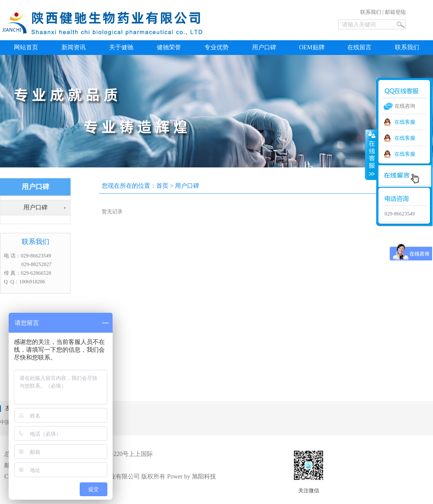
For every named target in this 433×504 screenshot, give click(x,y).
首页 (162, 186)
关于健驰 (121, 47)
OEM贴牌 (312, 47)
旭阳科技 (204, 477)
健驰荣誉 (169, 47)
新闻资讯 (74, 47)
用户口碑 (264, 47)
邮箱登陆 (395, 12)
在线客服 (405, 122)
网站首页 (26, 47)
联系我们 (371, 12)
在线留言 (359, 47)
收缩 (371, 154)
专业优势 (216, 47)
